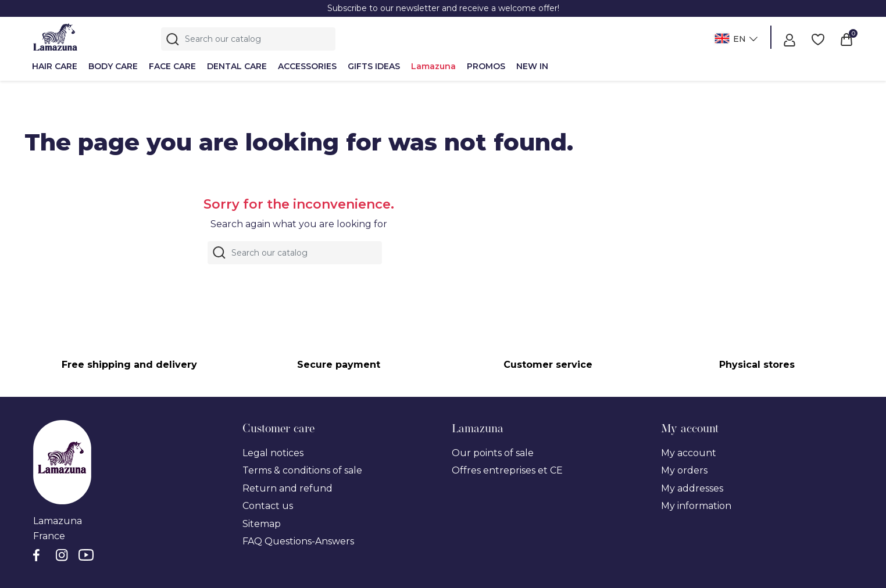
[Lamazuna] (55, 37)
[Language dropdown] (735, 40)
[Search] (248, 39)
